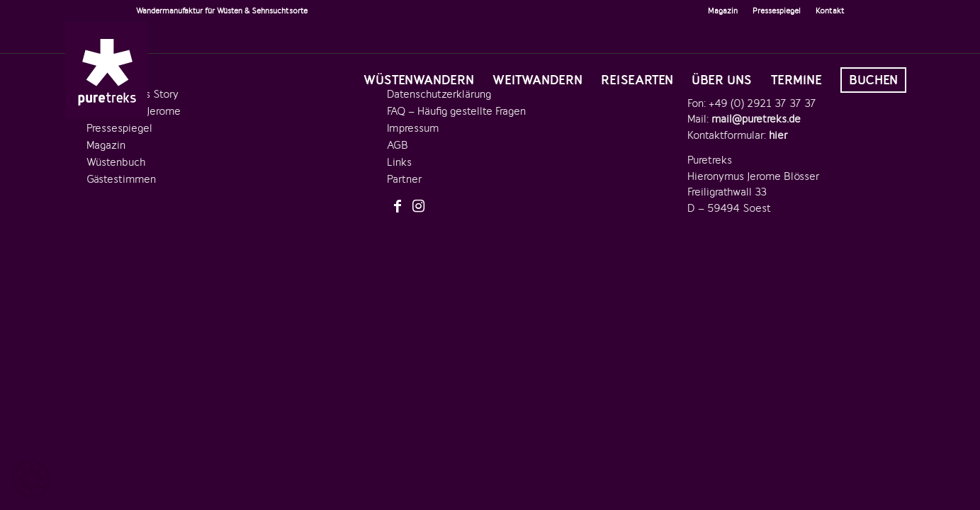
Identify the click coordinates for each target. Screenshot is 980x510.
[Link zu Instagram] (419, 207)
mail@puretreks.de (756, 119)
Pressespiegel (777, 11)
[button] (31, 479)
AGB (398, 145)
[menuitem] (723, 11)
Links (399, 162)
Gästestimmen (121, 179)
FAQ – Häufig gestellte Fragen (456, 111)
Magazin (723, 11)
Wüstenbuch (116, 162)
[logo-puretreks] (107, 69)
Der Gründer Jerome (134, 111)
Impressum (413, 128)
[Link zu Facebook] (398, 207)
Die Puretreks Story (133, 94)
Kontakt (830, 11)
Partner (404, 179)
